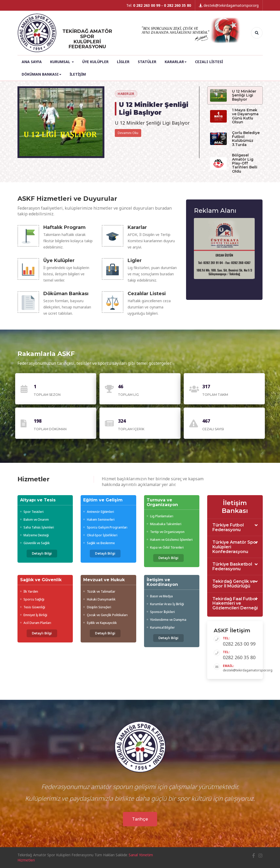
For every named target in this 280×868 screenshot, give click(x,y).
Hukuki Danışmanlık (99, 599)
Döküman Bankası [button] (41, 74)
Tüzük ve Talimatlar (99, 591)
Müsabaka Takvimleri (164, 524)
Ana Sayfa (32, 62)
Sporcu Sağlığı (32, 599)
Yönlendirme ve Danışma (167, 620)
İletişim (78, 74)
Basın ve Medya (160, 596)
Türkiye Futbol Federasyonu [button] (228, 527)
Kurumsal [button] (62, 62)
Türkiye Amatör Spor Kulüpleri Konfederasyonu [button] (235, 547)
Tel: (159, 5)
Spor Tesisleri (32, 512)
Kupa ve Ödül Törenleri (165, 547)
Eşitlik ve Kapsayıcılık (100, 623)
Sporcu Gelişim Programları (105, 527)
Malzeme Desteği (34, 535)
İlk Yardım (29, 591)
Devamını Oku (128, 133)
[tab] (235, 527)
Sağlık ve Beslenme (99, 543)
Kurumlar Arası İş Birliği (165, 604)
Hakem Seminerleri (99, 520)
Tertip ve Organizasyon (166, 532)
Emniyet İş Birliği (34, 615)
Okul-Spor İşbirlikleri (100, 535)
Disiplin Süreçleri (97, 607)
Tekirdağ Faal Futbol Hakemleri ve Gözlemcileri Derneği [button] (235, 603)
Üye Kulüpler (95, 62)
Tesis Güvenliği (33, 607)
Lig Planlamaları (160, 516)
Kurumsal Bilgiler (161, 627)
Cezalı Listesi (209, 62)
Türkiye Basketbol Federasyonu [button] (232, 566)
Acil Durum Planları (36, 623)
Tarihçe (140, 819)
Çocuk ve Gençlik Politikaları (105, 615)
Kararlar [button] (176, 62)
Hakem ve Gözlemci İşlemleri (170, 540)
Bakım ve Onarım (34, 520)
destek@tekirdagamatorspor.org (229, 5)
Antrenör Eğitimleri (99, 512)
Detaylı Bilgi (42, 553)
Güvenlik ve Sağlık (35, 543)
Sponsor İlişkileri (161, 612)
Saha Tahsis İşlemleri (37, 527)
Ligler (123, 62)
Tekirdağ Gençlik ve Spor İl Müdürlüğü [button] (234, 584)
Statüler (147, 62)
